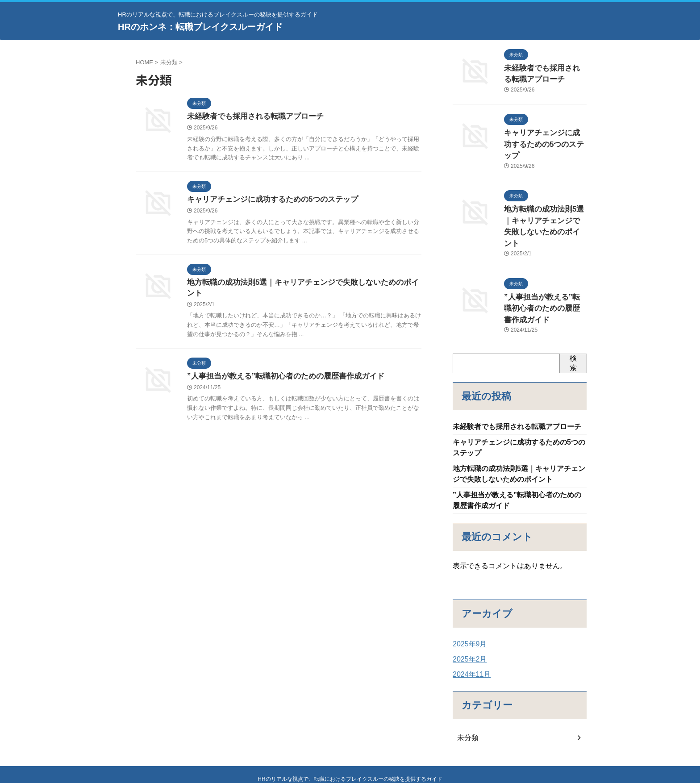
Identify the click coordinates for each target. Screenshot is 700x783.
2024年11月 (469, 637)
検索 (573, 319)
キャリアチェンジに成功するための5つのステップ (268, 201)
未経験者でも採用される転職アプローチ (251, 117)
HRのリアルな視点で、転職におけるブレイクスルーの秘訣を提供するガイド (350, 743)
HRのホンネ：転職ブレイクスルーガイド (200, 27)
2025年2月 (468, 622)
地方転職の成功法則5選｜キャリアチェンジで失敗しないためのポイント (303, 285)
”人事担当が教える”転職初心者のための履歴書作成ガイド (280, 369)
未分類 (467, 700)
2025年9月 (468, 607)
